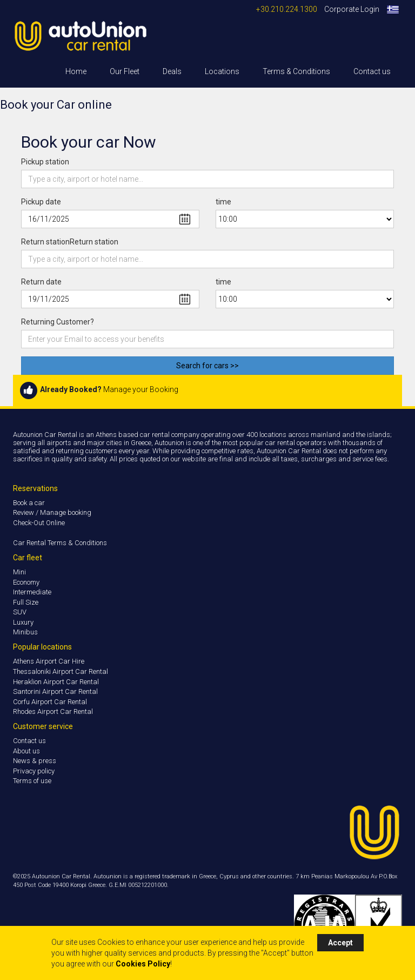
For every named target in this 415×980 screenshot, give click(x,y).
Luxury (23, 622)
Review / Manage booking (52, 512)
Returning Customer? (58, 322)
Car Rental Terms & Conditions (60, 543)
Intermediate (32, 592)
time (223, 202)
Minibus (25, 632)
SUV (20, 612)
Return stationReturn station (70, 242)
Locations (222, 71)
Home (76, 71)
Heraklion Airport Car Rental (56, 682)
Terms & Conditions (296, 71)
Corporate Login (352, 9)
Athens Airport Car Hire (49, 661)
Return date (41, 282)
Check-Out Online (39, 523)
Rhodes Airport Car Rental (53, 711)
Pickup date (41, 202)
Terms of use (32, 781)
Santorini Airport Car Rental (55, 691)
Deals (172, 71)
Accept (340, 943)
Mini (19, 572)
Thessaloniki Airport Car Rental (61, 671)
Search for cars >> (207, 366)
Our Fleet (125, 71)
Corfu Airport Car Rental (50, 702)
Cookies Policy (143, 964)
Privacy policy (34, 771)
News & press (35, 761)
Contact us (372, 71)
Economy (26, 582)
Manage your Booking (141, 390)
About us (26, 751)
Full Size (26, 602)
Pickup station (45, 162)
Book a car (29, 503)
